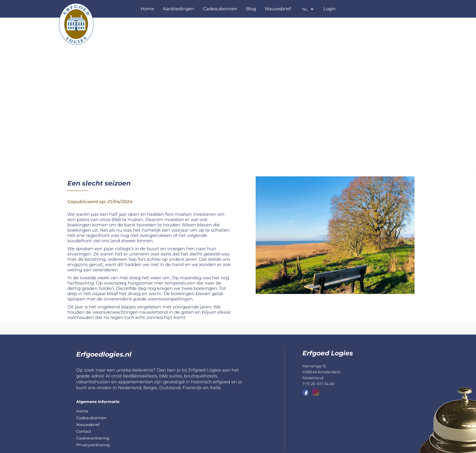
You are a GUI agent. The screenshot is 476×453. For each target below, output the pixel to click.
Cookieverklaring (93, 438)
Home (147, 9)
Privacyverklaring (93, 445)
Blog (251, 9)
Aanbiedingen (179, 9)
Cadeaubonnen (220, 9)
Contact (84, 431)
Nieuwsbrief (278, 9)
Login (329, 9)
